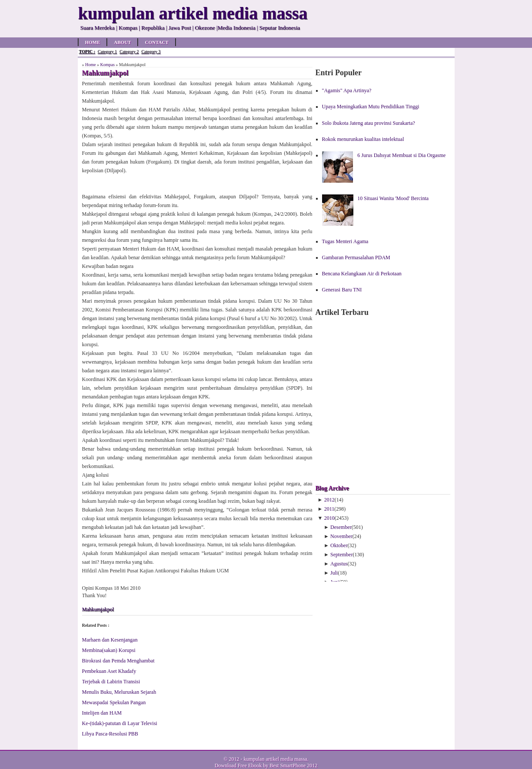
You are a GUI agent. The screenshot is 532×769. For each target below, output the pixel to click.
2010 (329, 518)
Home (93, 42)
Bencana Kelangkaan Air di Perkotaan (362, 274)
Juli (334, 573)
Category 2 (129, 52)
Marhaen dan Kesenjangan (110, 640)
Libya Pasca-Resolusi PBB (110, 734)
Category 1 (107, 52)
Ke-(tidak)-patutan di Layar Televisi (120, 723)
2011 (329, 509)
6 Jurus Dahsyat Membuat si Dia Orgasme (401, 155)
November (341, 536)
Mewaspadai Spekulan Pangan (114, 702)
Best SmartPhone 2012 (293, 766)
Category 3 (151, 52)
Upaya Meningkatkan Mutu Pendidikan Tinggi (371, 107)
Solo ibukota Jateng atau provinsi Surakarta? (369, 123)
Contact (156, 42)
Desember (341, 527)
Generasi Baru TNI (342, 290)
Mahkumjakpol (98, 609)
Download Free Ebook (238, 766)
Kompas (107, 65)
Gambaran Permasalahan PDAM (356, 257)
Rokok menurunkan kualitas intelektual (363, 139)
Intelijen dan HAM (102, 713)
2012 (329, 500)
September (341, 555)
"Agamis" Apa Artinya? (347, 90)
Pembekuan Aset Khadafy (109, 671)
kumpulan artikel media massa (275, 759)
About (122, 42)
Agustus (339, 564)
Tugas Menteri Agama (345, 241)
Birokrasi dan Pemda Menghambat (118, 661)
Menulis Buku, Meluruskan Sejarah (119, 692)
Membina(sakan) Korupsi (109, 650)
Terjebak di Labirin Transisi (111, 682)
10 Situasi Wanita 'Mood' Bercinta (393, 198)
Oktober (339, 545)
